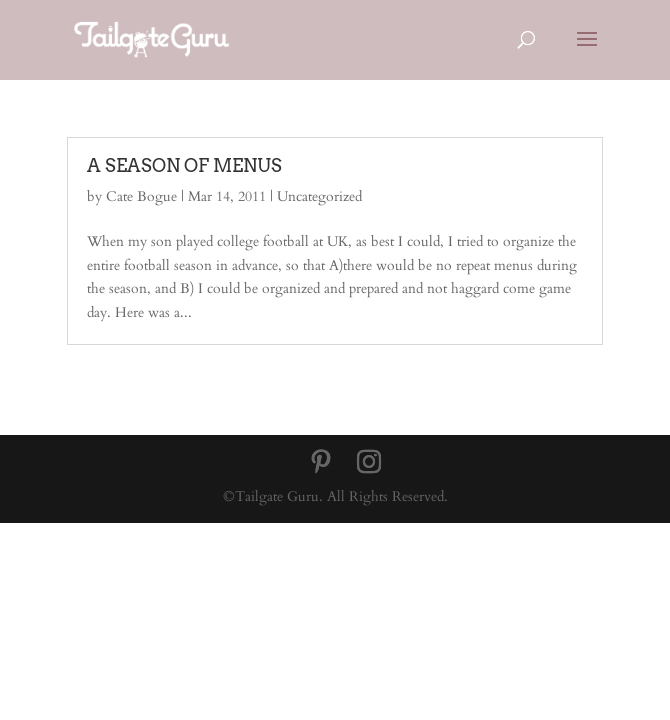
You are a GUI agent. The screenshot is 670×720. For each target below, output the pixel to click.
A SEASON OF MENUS (184, 165)
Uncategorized (319, 196)
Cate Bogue (141, 196)
